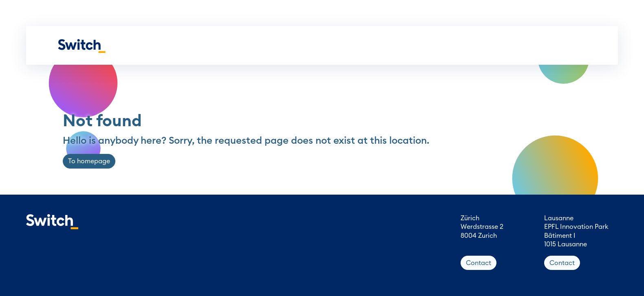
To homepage (89, 161)
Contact (479, 263)
